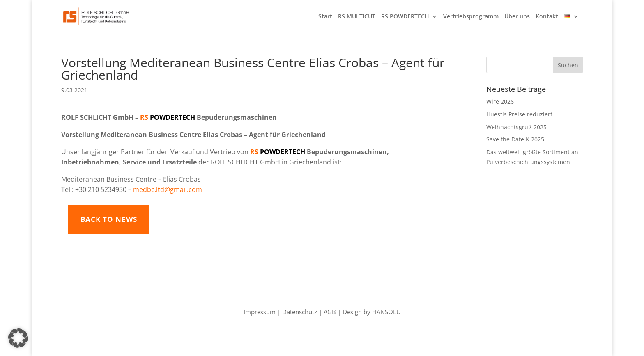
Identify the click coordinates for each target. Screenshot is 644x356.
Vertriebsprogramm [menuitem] (471, 17)
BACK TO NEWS (153, 219)
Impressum (260, 312)
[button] (18, 338)
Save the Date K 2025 (515, 139)
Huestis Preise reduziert (519, 114)
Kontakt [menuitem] (547, 17)
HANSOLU (386, 312)
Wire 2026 (500, 102)
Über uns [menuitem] (517, 17)
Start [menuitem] (325, 17)
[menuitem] (571, 23)
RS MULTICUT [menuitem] (357, 17)
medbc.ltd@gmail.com (168, 189)
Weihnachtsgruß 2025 (516, 127)
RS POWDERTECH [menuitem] (405, 17)
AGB (330, 312)
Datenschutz (300, 312)
